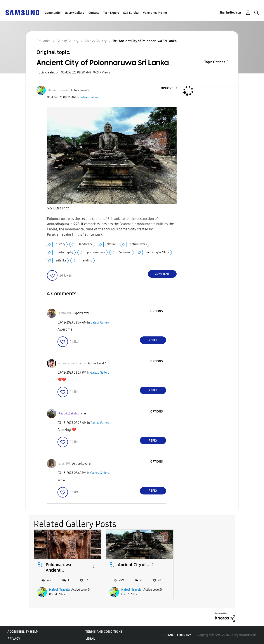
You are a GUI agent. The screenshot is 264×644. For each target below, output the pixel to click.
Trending (86, 260)
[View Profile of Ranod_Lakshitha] (70, 413)
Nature (111, 244)
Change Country (177, 635)
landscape (86, 244)
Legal (90, 639)
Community (53, 13)
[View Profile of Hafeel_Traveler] (58, 90)
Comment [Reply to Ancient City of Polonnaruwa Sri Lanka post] (162, 274)
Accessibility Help (23, 632)
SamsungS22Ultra (157, 252)
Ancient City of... (133, 565)
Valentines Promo (155, 13)
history (60, 244)
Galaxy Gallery (75, 13)
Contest (94, 13)
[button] (169, 88)
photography (64, 252)
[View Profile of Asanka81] (65, 313)
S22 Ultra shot (58, 208)
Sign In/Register (230, 13)
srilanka (61, 260)
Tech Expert (111, 13)
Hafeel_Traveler (60, 590)
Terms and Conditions (104, 632)
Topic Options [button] (215, 62)
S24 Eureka (131, 13)
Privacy (14, 639)
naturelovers (138, 244)
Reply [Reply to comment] (153, 340)
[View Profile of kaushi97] (64, 464)
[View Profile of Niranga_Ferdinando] (72, 363)
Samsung (125, 252)
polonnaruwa (96, 252)
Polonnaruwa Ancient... (58, 567)
